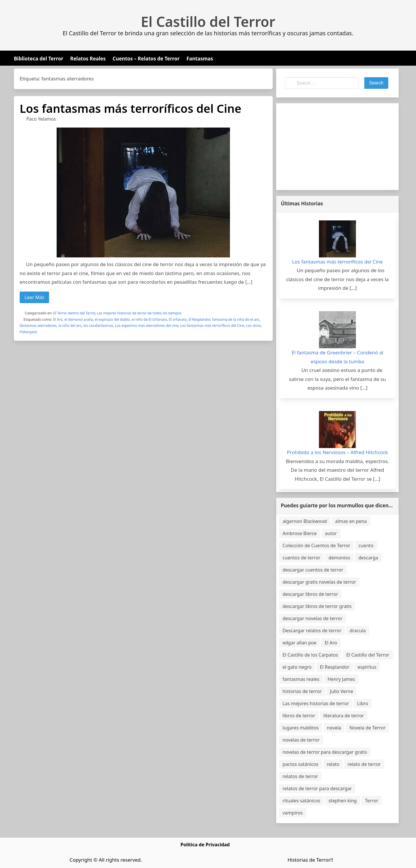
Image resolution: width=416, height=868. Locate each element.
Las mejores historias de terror (316, 703)
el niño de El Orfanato (149, 319)
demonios (339, 558)
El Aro (58, 319)
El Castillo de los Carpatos (310, 655)
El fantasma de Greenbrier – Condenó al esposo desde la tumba (337, 357)
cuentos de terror (301, 558)
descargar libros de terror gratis (317, 606)
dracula (358, 631)
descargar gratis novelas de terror (319, 582)
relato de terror (364, 764)
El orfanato (178, 319)
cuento (366, 546)
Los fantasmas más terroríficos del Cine (130, 108)
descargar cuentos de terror (313, 570)
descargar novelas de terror (313, 618)
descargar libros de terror (310, 594)
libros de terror (299, 716)
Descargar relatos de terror (312, 631)
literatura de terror (343, 716)
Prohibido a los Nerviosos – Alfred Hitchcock (337, 452)
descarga (368, 558)
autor (331, 533)
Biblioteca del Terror (39, 59)
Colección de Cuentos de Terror (316, 546)
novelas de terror (301, 740)
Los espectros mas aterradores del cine (147, 326)
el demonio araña (79, 319)
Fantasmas (200, 59)
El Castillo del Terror (208, 22)
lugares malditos (301, 728)
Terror (372, 801)
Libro (363, 703)
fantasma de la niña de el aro (236, 319)
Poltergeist (28, 332)
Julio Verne (341, 691)
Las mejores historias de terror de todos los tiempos (139, 313)
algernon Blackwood (305, 521)
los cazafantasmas (98, 326)
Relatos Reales (88, 59)
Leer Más (34, 297)
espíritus (367, 667)
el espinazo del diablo (112, 319)
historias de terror (302, 691)
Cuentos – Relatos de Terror (146, 59)
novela (334, 728)
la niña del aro (70, 326)
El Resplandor (199, 319)
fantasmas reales (301, 679)
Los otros (254, 326)
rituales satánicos (301, 801)
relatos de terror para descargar (317, 788)
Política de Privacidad (205, 845)
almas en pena (351, 521)
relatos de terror (300, 776)
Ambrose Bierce (300, 533)
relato (333, 764)
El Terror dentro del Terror (74, 313)
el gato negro (297, 667)
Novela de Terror (367, 728)
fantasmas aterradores (38, 326)
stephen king (343, 801)
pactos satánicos (300, 764)
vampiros (293, 813)
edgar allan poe (299, 643)
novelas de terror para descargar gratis (325, 752)
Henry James (341, 679)
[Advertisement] (337, 147)
